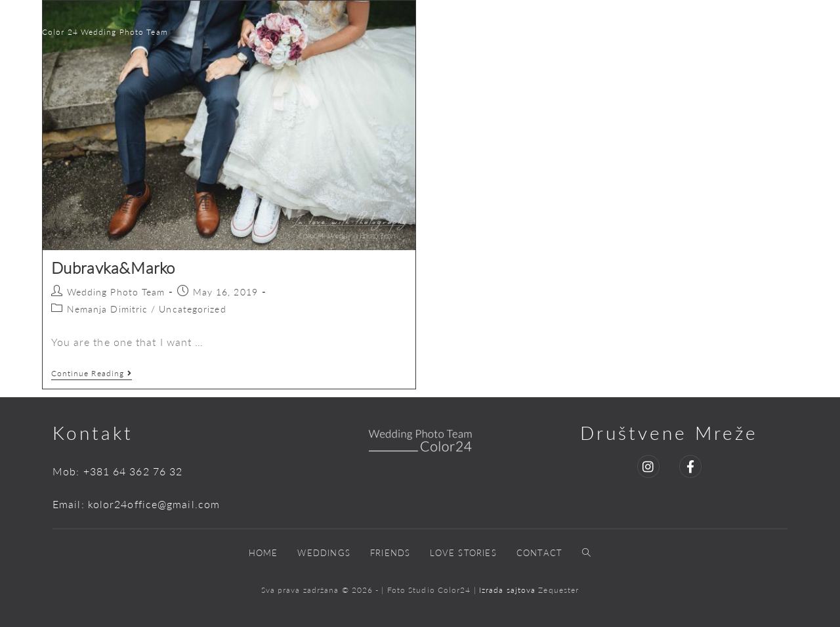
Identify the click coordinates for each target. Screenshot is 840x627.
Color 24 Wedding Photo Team (105, 32)
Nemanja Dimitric (108, 309)
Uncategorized (192, 309)
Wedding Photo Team (116, 292)
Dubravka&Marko (113, 268)
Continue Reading (92, 374)
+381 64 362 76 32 (133, 471)
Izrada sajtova (509, 590)
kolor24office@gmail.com (154, 504)
